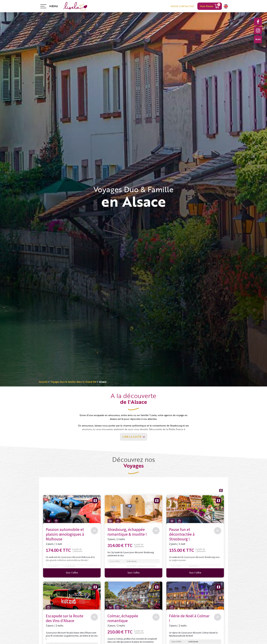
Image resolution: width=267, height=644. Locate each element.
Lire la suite (132, 437)
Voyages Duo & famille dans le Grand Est (73, 382)
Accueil (43, 382)
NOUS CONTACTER (182, 6)
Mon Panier (207, 6)
